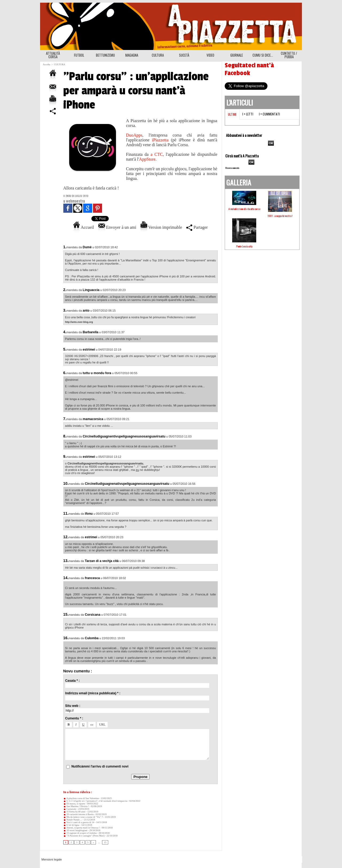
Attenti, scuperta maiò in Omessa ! (82, 828)
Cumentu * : (74, 718)
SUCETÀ (184, 55)
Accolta (46, 64)
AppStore (147, 159)
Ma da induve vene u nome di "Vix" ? (83, 817)
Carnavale (70, 809)
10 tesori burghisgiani (75, 830)
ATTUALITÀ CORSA (53, 55)
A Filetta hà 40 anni (74, 812)
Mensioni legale (52, 859)
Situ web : (73, 706)
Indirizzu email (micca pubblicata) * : (93, 693)
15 (105, 842)
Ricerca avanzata (232, 168)
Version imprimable (161, 227)
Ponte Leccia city (244, 246)
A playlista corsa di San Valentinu (81, 798)
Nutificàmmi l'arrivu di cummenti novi (100, 766)
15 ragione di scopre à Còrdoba (80, 833)
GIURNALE (237, 55)
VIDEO (210, 55)
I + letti (248, 114)
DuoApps (134, 135)
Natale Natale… (73, 820)
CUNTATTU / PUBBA (289, 55)
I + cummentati (269, 114)
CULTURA (158, 55)
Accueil (84, 227)
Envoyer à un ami (117, 227)
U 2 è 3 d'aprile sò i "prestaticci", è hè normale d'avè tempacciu (95, 801)
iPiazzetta (160, 140)
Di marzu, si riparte (74, 804)
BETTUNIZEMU (105, 55)
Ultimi (232, 114)
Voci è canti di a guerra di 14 (79, 822)
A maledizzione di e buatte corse (244, 209)
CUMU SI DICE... (263, 55)
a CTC (157, 154)
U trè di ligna (71, 825)
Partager (197, 227)
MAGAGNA (132, 55)
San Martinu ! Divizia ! (76, 806)
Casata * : (73, 681)
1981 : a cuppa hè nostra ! (280, 216)
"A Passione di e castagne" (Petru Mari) (84, 836)
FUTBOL (79, 55)
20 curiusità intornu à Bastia (79, 814)
